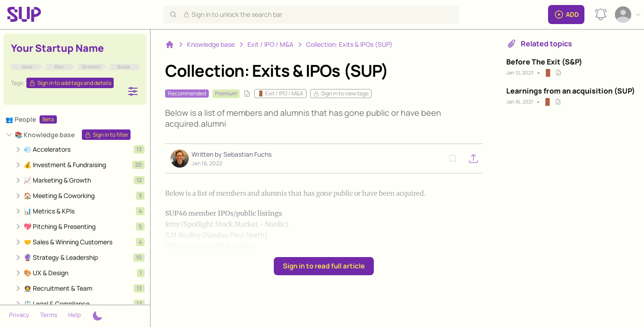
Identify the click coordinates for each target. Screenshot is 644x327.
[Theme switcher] (97, 316)
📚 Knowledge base (45, 135)
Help (75, 315)
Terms (49, 315)
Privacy (19, 315)
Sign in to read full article (324, 266)
